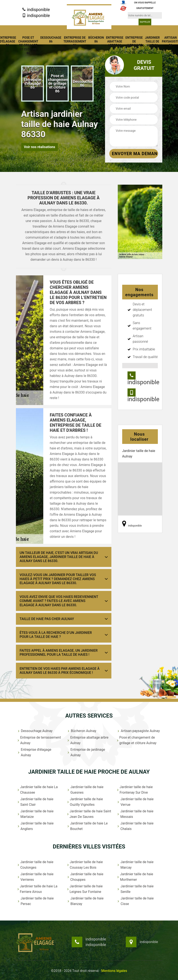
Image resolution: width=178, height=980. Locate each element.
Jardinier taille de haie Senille (135, 889)
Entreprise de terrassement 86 (75, 41)
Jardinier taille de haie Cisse (135, 901)
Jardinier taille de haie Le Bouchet (87, 826)
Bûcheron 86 (96, 40)
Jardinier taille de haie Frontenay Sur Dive (135, 790)
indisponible (36, 10)
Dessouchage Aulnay (35, 731)
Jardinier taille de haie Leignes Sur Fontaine (85, 889)
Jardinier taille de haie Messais (135, 814)
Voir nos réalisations (40, 147)
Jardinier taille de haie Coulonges (35, 865)
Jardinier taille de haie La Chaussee (37, 790)
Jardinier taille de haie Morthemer (135, 877)
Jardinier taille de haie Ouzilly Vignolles (85, 802)
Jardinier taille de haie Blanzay (85, 901)
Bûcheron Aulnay (82, 731)
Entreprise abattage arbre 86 (115, 41)
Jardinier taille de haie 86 (152, 41)
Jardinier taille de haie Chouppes (85, 877)
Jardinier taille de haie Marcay (135, 865)
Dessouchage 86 (51, 40)
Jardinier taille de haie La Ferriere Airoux (37, 889)
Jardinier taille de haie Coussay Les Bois (85, 865)
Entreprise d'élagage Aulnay (34, 752)
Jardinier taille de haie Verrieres (35, 877)
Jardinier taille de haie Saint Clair (35, 802)
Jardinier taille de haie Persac (35, 901)
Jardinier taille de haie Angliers (35, 826)
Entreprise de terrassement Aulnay (39, 740)
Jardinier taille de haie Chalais (135, 826)
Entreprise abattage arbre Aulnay (88, 740)
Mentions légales (114, 971)
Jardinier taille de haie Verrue (135, 802)
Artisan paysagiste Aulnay (138, 731)
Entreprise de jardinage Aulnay (86, 752)
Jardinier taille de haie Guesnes (85, 790)
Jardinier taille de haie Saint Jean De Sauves (89, 814)
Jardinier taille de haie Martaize (35, 814)
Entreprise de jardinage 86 (134, 43)
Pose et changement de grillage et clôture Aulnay (137, 740)
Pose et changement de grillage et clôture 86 (28, 45)
